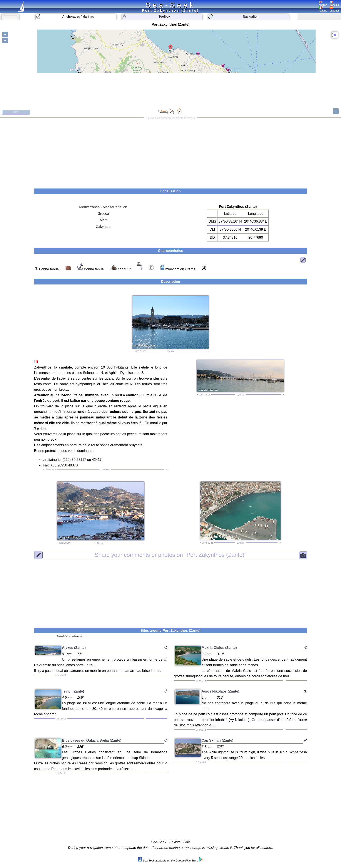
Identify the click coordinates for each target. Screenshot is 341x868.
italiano (323, 9)
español (334, 9)
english (323, 4)
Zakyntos (103, 227)
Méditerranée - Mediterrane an (103, 207)
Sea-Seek (170, 5)
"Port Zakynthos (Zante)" (170, 555)
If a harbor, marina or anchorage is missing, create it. (192, 848)
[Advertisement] (170, 152)
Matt (103, 220)
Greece (103, 214)
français (334, 4)
